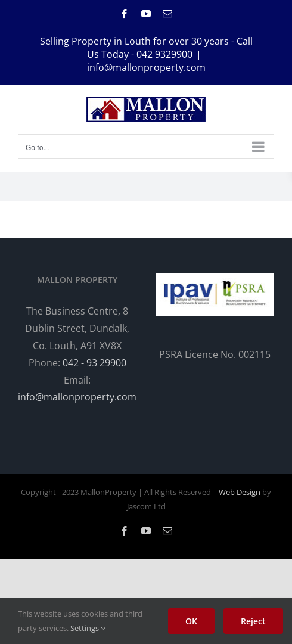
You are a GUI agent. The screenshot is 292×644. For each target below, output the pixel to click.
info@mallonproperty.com (146, 67)
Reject (253, 621)
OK (191, 621)
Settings (88, 628)
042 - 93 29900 (94, 363)
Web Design (240, 492)
